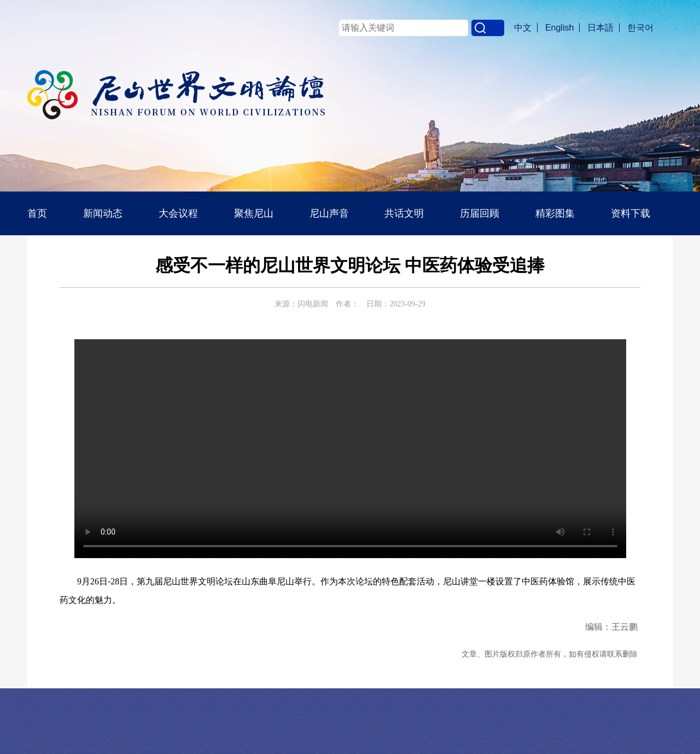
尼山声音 (329, 213)
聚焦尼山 (254, 213)
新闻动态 (103, 213)
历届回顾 (480, 213)
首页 (37, 213)
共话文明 (404, 213)
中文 (523, 28)
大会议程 (178, 213)
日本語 (600, 28)
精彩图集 (555, 213)
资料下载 (631, 213)
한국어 (640, 28)
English (559, 28)
